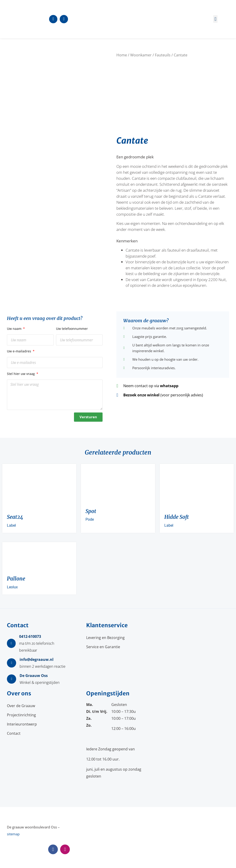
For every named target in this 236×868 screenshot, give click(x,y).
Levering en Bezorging (105, 638)
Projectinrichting (21, 715)
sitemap (13, 834)
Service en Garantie (103, 647)
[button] (215, 19)
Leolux (12, 587)
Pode (90, 519)
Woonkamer (141, 55)
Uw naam (15, 329)
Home (122, 55)
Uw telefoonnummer (72, 329)
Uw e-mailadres (19, 351)
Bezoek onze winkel (141, 395)
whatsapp (169, 386)
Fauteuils (163, 55)
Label (11, 525)
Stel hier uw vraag (21, 374)
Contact (14, 733)
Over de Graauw (21, 706)
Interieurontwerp (22, 724)
